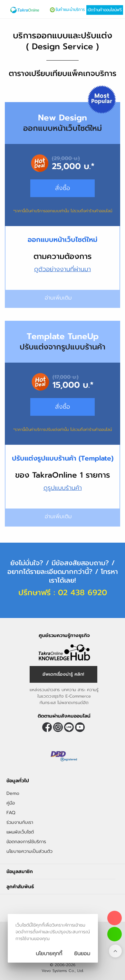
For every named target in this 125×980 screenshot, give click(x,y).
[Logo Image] (25, 10)
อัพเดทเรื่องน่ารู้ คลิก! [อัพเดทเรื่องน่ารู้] (63, 674)
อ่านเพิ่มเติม (63, 516)
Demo (13, 793)
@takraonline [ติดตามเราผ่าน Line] (69, 727)
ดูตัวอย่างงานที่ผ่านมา (63, 269)
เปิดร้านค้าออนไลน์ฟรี (105, 10)
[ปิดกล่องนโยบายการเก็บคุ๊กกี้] (82, 954)
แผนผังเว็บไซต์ (20, 832)
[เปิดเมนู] (5, 10)
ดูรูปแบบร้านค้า (63, 488)
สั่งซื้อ (63, 407)
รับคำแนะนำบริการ (70, 10)
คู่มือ (11, 803)
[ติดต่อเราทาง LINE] (115, 934)
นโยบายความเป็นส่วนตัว (29, 851)
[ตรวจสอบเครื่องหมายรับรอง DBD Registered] (64, 756)
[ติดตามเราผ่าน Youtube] (80, 727)
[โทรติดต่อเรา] (115, 918)
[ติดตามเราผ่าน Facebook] (47, 727)
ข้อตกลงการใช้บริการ (26, 842)
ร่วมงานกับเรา (20, 822)
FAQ (11, 813)
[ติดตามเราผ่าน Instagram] (58, 727)
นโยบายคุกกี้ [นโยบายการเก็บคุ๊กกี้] (49, 954)
